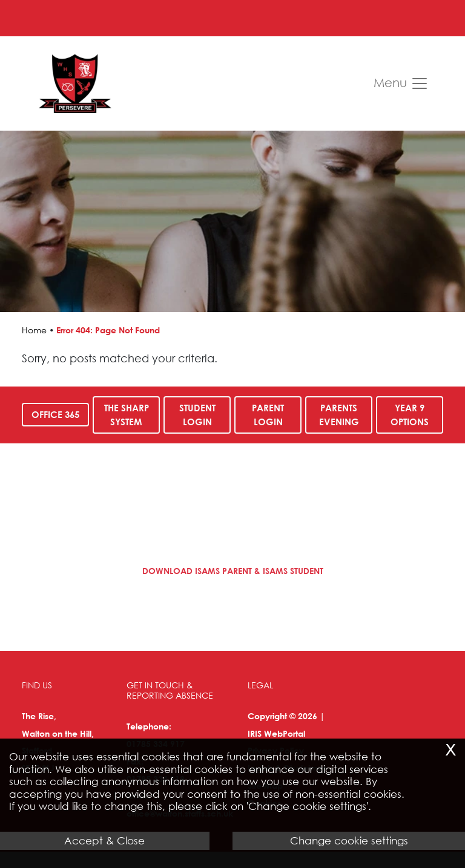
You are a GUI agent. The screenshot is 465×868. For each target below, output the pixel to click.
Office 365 (55, 414)
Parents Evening (338, 415)
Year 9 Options (410, 415)
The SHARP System (127, 415)
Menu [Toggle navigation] (401, 83)
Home (34, 330)
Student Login (197, 415)
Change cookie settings (349, 840)
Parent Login (268, 415)
